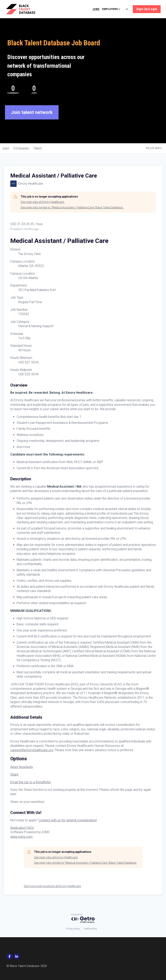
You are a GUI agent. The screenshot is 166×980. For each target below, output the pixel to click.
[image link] (26, 9)
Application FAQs (22, 828)
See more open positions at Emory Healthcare (52, 886)
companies (25, 148)
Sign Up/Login (147, 9)
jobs (7, 148)
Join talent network (32, 112)
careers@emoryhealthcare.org (32, 750)
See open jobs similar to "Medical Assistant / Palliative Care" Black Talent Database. (72, 207)
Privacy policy (73, 929)
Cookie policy (90, 929)
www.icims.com (21, 837)
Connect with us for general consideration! (68, 820)
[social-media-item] (9, 956)
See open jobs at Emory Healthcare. (43, 202)
